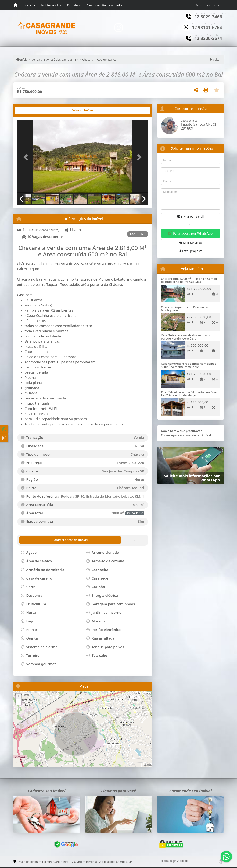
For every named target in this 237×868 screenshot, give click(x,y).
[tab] (29, 110)
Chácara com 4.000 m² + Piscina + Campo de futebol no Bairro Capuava (189, 280)
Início (22, 59)
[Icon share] (118, 28)
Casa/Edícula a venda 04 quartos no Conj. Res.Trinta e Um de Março (189, 394)
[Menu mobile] (15, 5)
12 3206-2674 (208, 38)
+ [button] (18, 696)
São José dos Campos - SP (61, 59)
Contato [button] (72, 5)
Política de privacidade (174, 861)
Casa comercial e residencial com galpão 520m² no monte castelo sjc (189, 365)
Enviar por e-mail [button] (191, 216)
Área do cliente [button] (206, 5)
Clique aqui (169, 435)
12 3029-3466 (208, 17)
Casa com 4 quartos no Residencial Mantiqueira (185, 309)
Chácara (88, 59)
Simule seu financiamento (104, 5)
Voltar (215, 59)
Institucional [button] (50, 5)
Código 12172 (106, 59)
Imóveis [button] (27, 5)
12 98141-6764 (207, 28)
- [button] (19, 702)
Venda (36, 59)
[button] (27, 157)
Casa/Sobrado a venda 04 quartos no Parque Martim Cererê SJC (186, 337)
